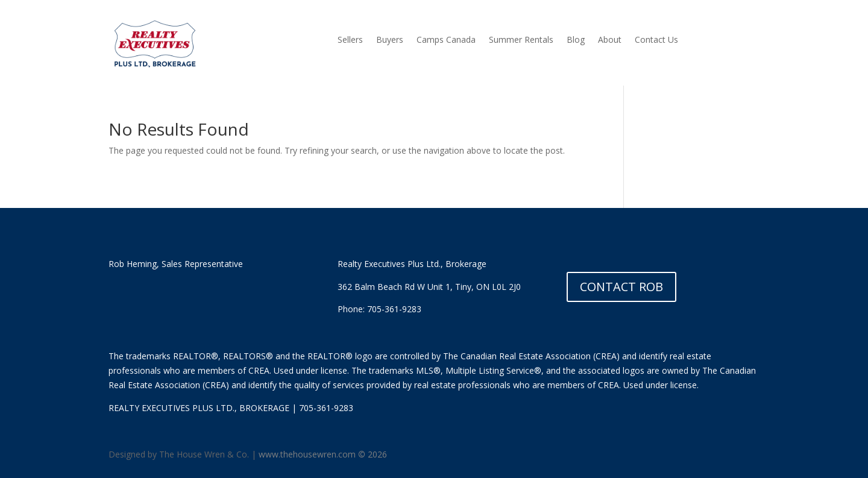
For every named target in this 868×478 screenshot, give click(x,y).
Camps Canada (446, 40)
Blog (576, 40)
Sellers (350, 40)
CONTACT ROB (621, 287)
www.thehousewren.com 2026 (323, 454)
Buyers (390, 40)
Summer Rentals (521, 40)
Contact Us (656, 40)
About (610, 40)
